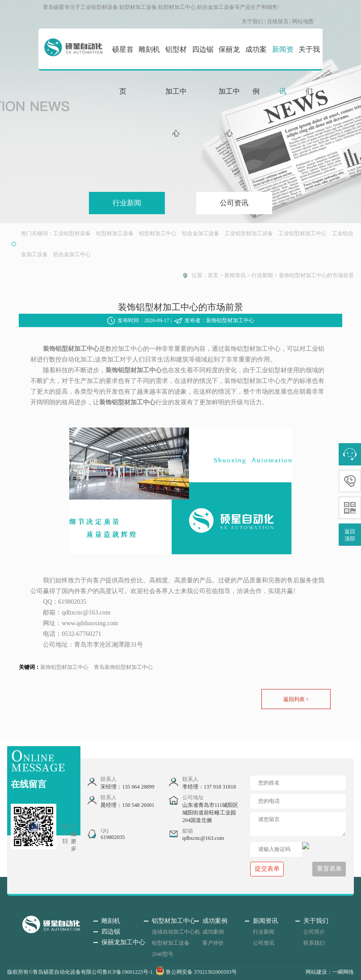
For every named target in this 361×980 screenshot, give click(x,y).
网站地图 (303, 21)
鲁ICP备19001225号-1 (128, 972)
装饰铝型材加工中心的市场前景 (316, 275)
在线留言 (278, 21)
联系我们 (314, 943)
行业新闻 (127, 203)
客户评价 (213, 943)
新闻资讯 (283, 70)
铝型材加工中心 (176, 91)
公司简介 (314, 932)
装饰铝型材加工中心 (64, 667)
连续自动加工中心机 (176, 932)
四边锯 (203, 49)
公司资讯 (234, 203)
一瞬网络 (343, 972)
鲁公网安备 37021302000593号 (196, 972)
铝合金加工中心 (72, 254)
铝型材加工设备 (115, 233)
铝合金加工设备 (201, 233)
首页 (213, 275)
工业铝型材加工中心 (302, 233)
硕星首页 (123, 70)
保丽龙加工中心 (229, 91)
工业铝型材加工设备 (249, 233)
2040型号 (163, 954)
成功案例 (256, 70)
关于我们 (252, 21)
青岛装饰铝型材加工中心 (123, 667)
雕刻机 (149, 49)
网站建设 (316, 972)
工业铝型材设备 (72, 233)
